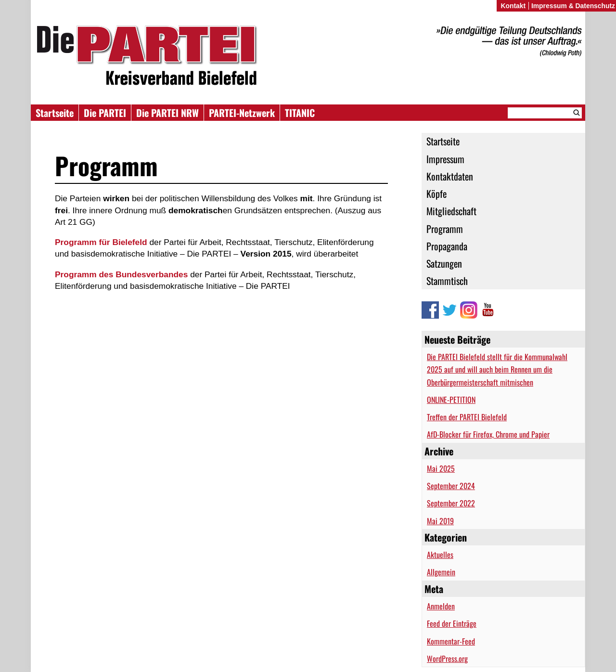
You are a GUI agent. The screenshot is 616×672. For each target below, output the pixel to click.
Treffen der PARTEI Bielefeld (467, 417)
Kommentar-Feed (451, 641)
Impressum (445, 159)
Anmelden (441, 606)
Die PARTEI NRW (167, 113)
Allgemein (441, 572)
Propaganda (447, 246)
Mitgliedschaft (451, 211)
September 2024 (451, 486)
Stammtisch (447, 281)
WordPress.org (447, 659)
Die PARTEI (105, 113)
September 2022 (451, 503)
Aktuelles (440, 555)
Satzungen (444, 263)
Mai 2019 (440, 521)
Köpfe (436, 194)
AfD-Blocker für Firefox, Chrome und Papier (488, 434)
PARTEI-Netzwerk (242, 113)
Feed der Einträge (452, 623)
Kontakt (513, 6)
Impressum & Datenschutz (573, 6)
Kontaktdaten (450, 176)
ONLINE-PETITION (451, 400)
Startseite (55, 113)
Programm (445, 229)
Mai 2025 (441, 468)
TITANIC (300, 113)
